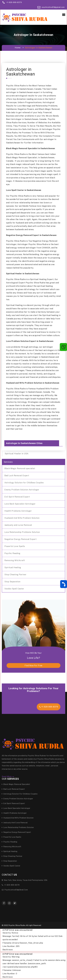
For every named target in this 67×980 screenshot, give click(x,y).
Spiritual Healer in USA (17, 454)
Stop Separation (12, 582)
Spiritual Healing (13, 567)
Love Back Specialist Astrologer (20, 504)
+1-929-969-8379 (14, 2)
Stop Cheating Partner (15, 575)
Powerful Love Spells (15, 546)
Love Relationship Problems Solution (22, 532)
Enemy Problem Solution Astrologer (22, 490)
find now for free (33, 666)
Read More (8, 777)
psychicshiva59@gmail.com (53, 7)
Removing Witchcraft (15, 560)
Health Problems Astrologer (18, 511)
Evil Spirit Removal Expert (17, 497)
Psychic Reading (12, 553)
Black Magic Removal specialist (20, 468)
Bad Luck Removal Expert (17, 476)
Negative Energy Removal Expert (20, 539)
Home (18, 48)
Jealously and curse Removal (18, 525)
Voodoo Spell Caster (14, 589)
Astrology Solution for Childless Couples (24, 483)
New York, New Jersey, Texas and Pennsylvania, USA (25, 880)
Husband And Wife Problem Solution (22, 518)
